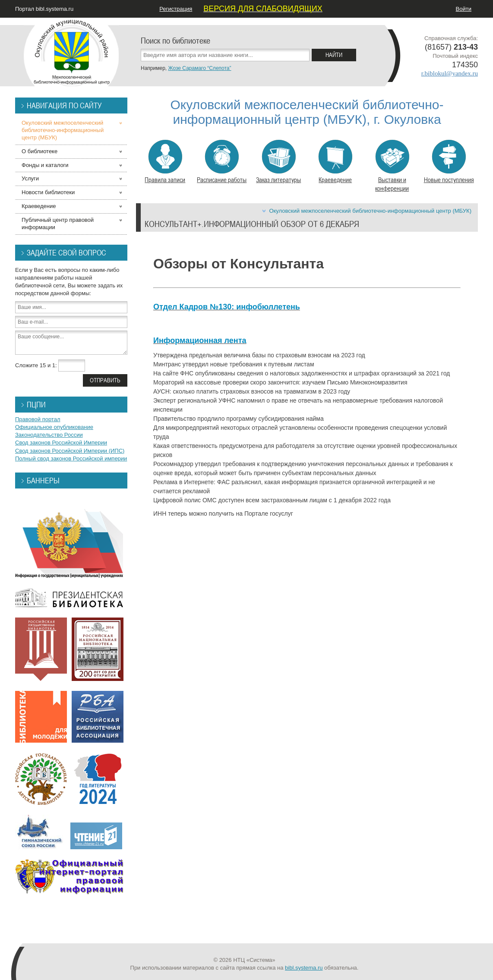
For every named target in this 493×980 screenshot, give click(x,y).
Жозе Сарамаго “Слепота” (199, 68)
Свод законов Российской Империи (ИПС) (70, 451)
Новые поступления (449, 162)
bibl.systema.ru (304, 968)
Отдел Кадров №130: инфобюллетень (227, 307)
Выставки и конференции (392, 166)
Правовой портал (38, 419)
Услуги (30, 178)
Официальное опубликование (54, 427)
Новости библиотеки (48, 192)
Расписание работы (222, 162)
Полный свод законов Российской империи (71, 458)
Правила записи (165, 162)
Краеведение (335, 162)
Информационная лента (200, 340)
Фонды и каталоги (45, 165)
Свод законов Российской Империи (61, 443)
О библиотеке (40, 151)
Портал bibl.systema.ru (44, 9)
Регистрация (176, 9)
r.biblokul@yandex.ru (450, 73)
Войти (464, 9)
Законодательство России (49, 435)
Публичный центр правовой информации (58, 224)
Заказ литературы (278, 162)
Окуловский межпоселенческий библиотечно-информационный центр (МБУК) (370, 211)
